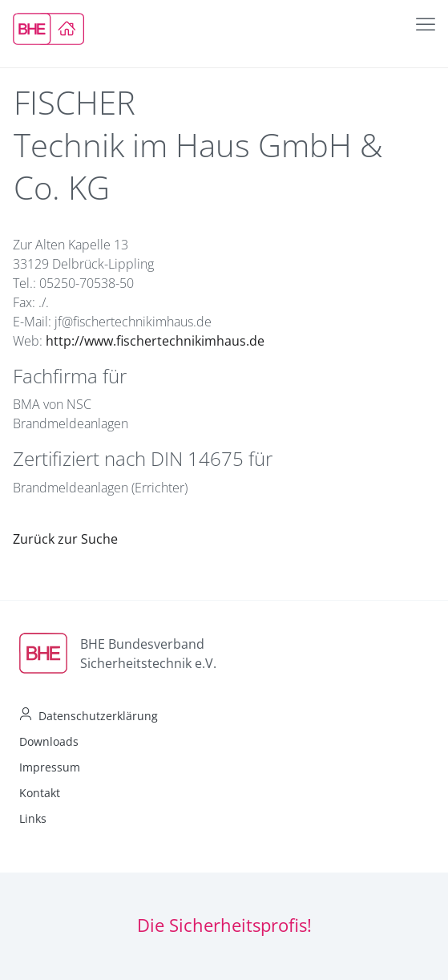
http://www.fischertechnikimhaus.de (155, 341)
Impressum (50, 767)
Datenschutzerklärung (98, 716)
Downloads (49, 741)
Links (33, 818)
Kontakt (40, 793)
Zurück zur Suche (65, 539)
